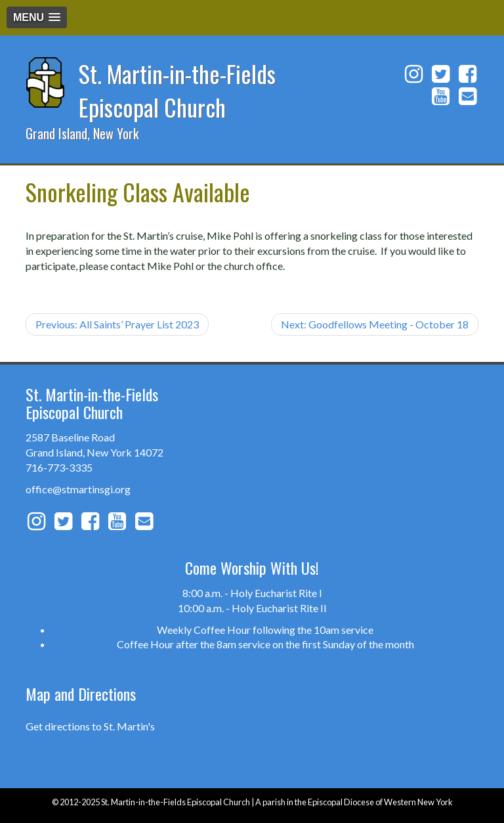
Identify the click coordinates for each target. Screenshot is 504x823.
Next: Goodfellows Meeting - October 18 (375, 324)
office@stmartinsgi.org (78, 489)
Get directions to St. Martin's (90, 726)
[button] (37, 17)
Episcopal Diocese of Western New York (380, 802)
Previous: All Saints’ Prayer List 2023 (117, 324)
